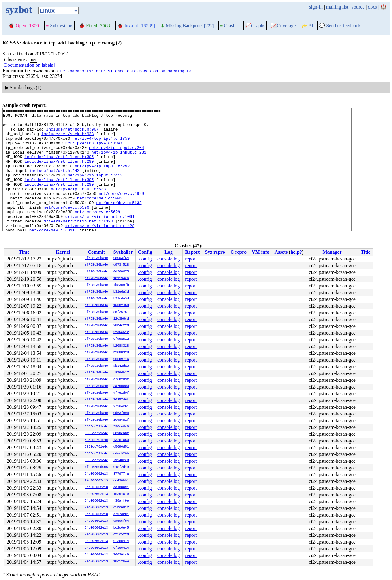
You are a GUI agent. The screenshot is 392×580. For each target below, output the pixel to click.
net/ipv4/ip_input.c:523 (78, 205)
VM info (260, 252)
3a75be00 (121, 386)
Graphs (255, 26)
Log (169, 252)
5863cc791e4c (96, 427)
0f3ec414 (121, 541)
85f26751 (121, 312)
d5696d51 (121, 447)
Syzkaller (123, 252)
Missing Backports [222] (187, 26)
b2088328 (121, 346)
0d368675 (121, 272)
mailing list (337, 7)
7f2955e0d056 (96, 467)
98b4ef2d (121, 326)
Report (192, 252)
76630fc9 (121, 555)
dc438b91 (121, 481)
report (191, 259)
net (33, 60)
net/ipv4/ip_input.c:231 (119, 161)
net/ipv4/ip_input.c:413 (95, 189)
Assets (281, 252)
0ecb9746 (121, 359)
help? (296, 252)
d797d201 (121, 514)
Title (366, 252)
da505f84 (121, 521)
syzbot (19, 9)
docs (372, 7)
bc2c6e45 (121, 528)
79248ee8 (121, 461)
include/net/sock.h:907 (72, 134)
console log (169, 259)
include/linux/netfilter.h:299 (59, 172)
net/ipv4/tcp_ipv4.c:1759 (101, 145)
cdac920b (121, 454)
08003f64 (121, 258)
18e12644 (121, 562)
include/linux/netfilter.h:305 (59, 167)
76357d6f (121, 400)
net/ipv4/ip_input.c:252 (102, 178)
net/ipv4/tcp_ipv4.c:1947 (94, 150)
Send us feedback (340, 26)
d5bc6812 (121, 508)
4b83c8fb (121, 285)
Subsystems (60, 26)
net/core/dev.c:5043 (100, 216)
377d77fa (121, 474)
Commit (96, 252)
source (358, 7)
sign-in (316, 7)
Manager (332, 252)
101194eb (121, 279)
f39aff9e (121, 501)
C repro (238, 252)
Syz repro (215, 252)
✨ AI (307, 26)
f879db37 (121, 373)
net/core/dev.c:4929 (121, 211)
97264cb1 (121, 407)
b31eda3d (121, 292)
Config (145, 252)
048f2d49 (121, 467)
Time (24, 252)
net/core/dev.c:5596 (66, 227)
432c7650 (121, 440)
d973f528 (121, 265)
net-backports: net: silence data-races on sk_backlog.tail (128, 71)
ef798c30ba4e (96, 258)
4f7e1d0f (121, 393)
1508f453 (121, 305)
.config (145, 259)
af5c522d (121, 535)
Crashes (230, 26)
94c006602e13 (96, 474)
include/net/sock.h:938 (68, 139)
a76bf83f (121, 380)
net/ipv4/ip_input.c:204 (117, 156)
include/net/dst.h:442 (55, 183)
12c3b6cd (121, 319)
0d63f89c (121, 413)
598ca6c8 (121, 427)
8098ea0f (121, 434)
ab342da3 (121, 366)
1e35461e (121, 494)
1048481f (121, 420)
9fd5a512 (121, 332)
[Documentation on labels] (29, 65)
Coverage (283, 26)
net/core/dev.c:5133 (119, 222)
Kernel (63, 252)
